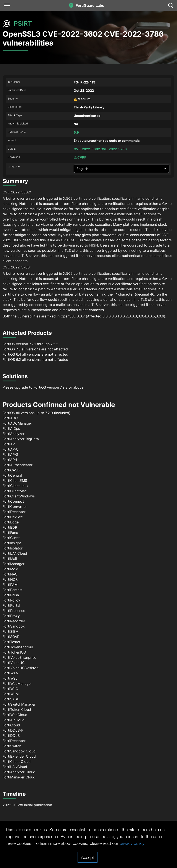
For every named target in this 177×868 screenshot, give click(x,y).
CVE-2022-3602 (87, 149)
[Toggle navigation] (7, 5)
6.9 (76, 132)
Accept (88, 857)
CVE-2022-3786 (114, 149)
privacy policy (132, 843)
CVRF (80, 157)
